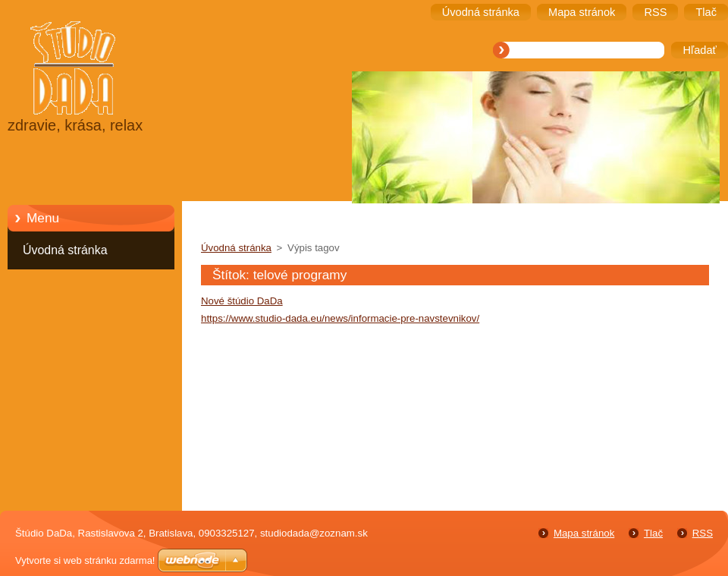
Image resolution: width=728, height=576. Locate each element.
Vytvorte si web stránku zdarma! (85, 560)
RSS (703, 533)
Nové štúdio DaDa (242, 301)
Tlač (653, 533)
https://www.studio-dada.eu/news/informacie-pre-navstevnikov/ (340, 318)
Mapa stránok (584, 533)
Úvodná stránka (65, 250)
